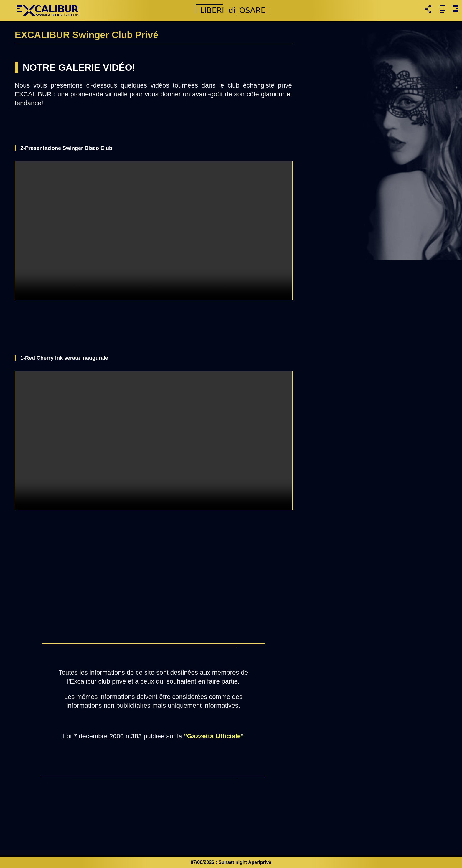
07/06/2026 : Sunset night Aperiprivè (231, 862)
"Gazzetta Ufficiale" (214, 736)
